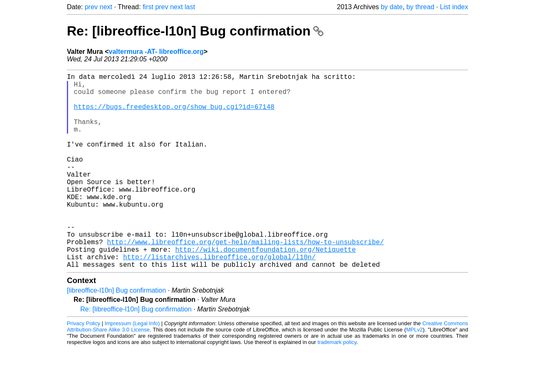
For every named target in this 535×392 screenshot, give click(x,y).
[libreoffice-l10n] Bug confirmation (116, 334)
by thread (420, 7)
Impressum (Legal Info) (132, 367)
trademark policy (337, 386)
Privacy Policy (84, 367)
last (190, 7)
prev (91, 7)
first (148, 7)
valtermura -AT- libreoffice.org (156, 52)
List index (454, 7)
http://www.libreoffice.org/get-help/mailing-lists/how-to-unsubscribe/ (245, 280)
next (106, 7)
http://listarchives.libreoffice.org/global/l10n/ (219, 298)
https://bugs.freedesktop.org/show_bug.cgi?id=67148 (174, 115)
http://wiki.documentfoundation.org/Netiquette (265, 289)
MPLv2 (415, 373)
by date (392, 7)
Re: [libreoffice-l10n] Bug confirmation (195, 31)
